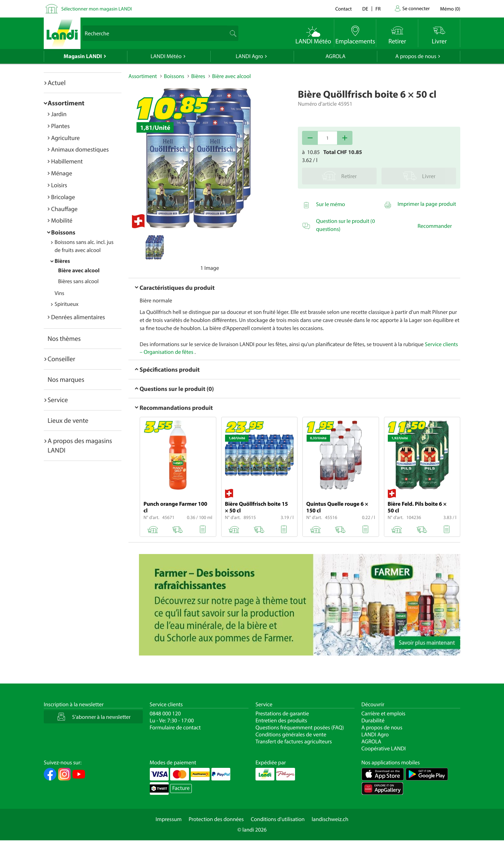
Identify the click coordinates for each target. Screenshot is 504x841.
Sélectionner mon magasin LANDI (97, 9)
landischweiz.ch (330, 819)
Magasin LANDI (83, 56)
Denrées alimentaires (78, 317)
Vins (59, 293)
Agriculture (65, 138)
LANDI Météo (166, 56)
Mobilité (62, 220)
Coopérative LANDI (384, 749)
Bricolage (63, 197)
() (450, 9)
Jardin (59, 114)
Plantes (60, 126)
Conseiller (61, 359)
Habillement (67, 161)
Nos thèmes (64, 338)
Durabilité (373, 721)
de (365, 9)
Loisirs (59, 185)
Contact (344, 9)
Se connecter (416, 8)
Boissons (63, 232)
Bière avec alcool (79, 271)
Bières (62, 261)
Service (58, 400)
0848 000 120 (165, 714)
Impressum (169, 819)
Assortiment (66, 103)
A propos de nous (416, 56)
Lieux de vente (68, 420)
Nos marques (66, 379)
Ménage (62, 173)
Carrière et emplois (384, 714)
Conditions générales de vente (291, 735)
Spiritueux (66, 304)
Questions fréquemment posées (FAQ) (300, 728)
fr (378, 9)
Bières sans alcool (78, 281)
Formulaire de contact (175, 728)
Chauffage (64, 209)
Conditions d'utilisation (278, 819)
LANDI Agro (249, 56)
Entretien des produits (281, 721)
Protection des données (216, 819)
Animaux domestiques (80, 149)
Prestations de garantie (282, 714)
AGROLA (335, 56)
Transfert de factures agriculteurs (294, 742)
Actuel (57, 83)
